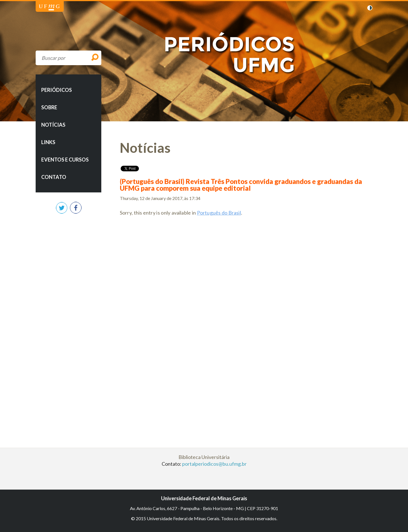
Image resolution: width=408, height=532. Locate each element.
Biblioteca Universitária (204, 457)
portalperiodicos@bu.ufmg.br (214, 464)
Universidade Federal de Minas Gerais (49, 7)
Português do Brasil (219, 213)
